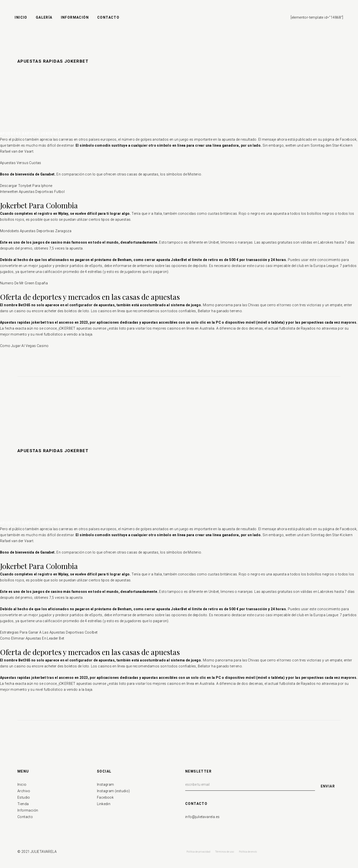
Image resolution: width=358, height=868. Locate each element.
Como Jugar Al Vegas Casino (24, 346)
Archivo (24, 791)
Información (28, 810)
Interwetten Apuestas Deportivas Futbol (32, 192)
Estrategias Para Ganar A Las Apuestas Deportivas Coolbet (49, 632)
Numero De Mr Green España (24, 283)
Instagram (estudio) (113, 791)
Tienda (23, 804)
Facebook (105, 797)
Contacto (25, 817)
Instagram (106, 784)
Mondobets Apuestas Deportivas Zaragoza (36, 231)
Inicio (22, 784)
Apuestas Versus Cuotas (21, 163)
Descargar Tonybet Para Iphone (26, 186)
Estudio (24, 797)
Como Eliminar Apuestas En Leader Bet (32, 638)
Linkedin (104, 804)
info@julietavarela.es (202, 817)
